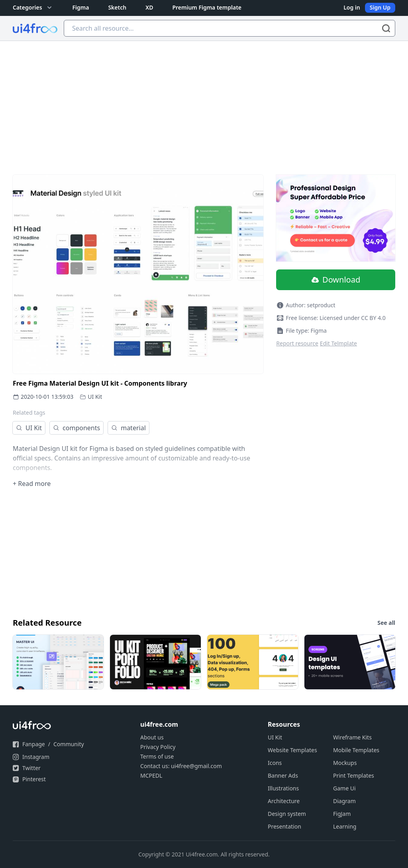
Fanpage (34, 744)
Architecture (284, 801)
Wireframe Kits (352, 737)
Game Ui (344, 788)
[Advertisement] (204, 101)
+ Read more (32, 484)
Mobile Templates (356, 750)
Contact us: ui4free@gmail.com (181, 766)
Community (69, 744)
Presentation (284, 826)
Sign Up (380, 7)
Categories (33, 8)
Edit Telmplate (338, 343)
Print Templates (354, 775)
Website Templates (292, 750)
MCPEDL (151, 775)
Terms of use (157, 756)
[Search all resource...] (229, 28)
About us (152, 737)
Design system (287, 814)
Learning (345, 826)
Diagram (344, 801)
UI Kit (95, 397)
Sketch (117, 7)
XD (149, 7)
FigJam (342, 814)
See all (386, 623)
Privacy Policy (158, 747)
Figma (81, 7)
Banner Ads (283, 775)
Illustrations (283, 788)
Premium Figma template (207, 7)
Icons (275, 763)
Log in (352, 7)
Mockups (345, 763)
